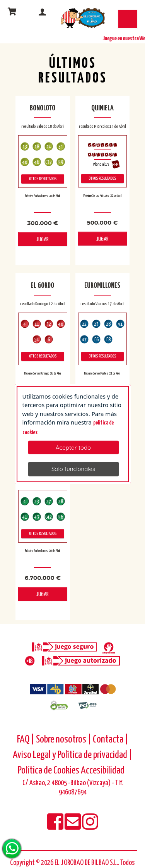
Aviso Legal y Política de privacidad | (72, 755)
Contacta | (111, 740)
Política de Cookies (49, 771)
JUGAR (43, 240)
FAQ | (26, 740)
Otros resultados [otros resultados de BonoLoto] (43, 179)
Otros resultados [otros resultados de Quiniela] (102, 178)
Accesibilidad (103, 771)
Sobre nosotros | (64, 740)
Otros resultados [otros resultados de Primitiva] (43, 534)
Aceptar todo (73, 448)
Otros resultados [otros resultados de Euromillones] (102, 356)
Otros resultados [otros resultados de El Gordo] (43, 356)
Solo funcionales (73, 469)
